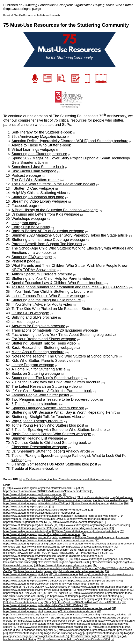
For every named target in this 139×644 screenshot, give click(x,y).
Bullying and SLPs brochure (34, 317)
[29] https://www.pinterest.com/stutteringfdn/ (87, 547)
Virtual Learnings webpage (33, 150)
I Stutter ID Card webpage (33, 188)
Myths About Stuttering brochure (38, 352)
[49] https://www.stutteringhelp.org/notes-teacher (100, 590)
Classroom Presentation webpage (39, 447)
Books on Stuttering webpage (36, 374)
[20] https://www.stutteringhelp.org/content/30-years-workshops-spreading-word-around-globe (67, 527)
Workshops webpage (29, 219)
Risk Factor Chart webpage (34, 171)
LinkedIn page (23, 322)
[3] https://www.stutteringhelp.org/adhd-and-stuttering (48, 493)
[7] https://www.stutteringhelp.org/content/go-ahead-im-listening (92, 500)
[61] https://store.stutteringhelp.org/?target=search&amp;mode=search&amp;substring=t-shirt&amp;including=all (67, 613)
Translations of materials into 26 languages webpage (55, 330)
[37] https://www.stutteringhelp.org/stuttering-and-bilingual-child (50, 567)
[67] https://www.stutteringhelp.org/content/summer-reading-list (50, 627)
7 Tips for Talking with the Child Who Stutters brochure (56, 382)
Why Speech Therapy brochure (37, 421)
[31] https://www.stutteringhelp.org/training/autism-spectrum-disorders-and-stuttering (58, 554)
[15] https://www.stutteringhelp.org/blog (87, 519)
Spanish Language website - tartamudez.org (48, 408)
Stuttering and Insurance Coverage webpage (48, 240)
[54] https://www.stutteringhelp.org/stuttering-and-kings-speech (96, 599)
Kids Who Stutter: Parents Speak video (43, 361)
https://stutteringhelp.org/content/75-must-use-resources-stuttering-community (66, 479)
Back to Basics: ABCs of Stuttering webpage (48, 231)
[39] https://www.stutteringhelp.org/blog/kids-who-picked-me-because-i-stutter (59, 571)
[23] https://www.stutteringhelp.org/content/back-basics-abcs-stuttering (64, 533)
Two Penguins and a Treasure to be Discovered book (55, 399)
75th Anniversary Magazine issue (39, 137)
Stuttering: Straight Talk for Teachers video (46, 417)
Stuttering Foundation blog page (38, 197)
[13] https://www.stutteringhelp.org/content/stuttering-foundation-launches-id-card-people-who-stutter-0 (61, 514)
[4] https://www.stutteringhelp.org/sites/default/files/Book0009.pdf (40, 496)
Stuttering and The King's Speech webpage (47, 378)
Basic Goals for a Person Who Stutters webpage (51, 434)
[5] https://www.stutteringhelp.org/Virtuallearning (105, 497)
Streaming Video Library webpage (39, 201)
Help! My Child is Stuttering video (39, 193)
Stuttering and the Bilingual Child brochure (46, 300)
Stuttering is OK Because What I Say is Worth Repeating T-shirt (64, 412)
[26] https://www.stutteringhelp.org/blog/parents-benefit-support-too (54, 540)
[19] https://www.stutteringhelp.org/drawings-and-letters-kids (89, 525)
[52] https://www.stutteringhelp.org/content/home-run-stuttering (82, 596)
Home (6, 15)
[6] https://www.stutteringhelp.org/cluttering (28, 500)
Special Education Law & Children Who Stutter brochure (57, 283)
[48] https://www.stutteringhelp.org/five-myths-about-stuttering (68, 588)
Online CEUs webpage (30, 313)
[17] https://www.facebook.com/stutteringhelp (74, 522)
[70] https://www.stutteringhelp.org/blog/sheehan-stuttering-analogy (43, 633)
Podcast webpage (26, 175)
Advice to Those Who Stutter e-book (41, 145)
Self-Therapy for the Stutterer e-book (42, 132)
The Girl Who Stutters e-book (35, 180)
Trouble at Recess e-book (33, 469)
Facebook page (24, 206)
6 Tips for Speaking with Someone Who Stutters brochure (59, 430)
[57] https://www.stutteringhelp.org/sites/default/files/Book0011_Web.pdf (65, 604)
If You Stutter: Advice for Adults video (42, 304)
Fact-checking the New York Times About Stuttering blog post (62, 335)
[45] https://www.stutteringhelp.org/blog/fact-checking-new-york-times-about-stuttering (63, 582)
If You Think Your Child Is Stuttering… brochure (50, 291)
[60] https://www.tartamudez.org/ (77, 611)
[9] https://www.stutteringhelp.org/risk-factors (97, 503)
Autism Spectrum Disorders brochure (42, 274)
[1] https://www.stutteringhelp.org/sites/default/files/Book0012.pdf (42, 488)
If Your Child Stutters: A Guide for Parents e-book (52, 391)
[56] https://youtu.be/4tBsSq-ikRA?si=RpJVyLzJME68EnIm (86, 602)
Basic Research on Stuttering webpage (43, 348)
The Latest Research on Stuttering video (45, 386)
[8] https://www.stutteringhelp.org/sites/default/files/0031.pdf (68, 502)
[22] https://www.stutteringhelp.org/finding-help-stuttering (86, 531)
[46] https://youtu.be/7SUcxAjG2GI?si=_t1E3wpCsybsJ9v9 (54, 585)
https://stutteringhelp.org (22, 9)
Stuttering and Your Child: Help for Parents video (51, 278)
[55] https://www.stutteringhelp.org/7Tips (27, 602)
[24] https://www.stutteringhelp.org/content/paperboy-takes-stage (45, 536)
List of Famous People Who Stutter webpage (48, 296)
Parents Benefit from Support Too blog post (47, 244)
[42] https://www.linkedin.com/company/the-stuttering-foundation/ (66, 577)
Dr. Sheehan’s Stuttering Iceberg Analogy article (51, 451)
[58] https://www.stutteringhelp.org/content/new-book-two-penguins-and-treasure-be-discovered (57, 607)
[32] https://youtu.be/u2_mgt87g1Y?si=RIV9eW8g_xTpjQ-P (53, 557)
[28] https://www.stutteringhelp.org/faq (38, 547)
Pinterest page (23, 261)
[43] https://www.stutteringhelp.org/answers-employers (56, 579)
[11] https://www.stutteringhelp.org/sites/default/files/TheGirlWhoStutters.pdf (45, 508)
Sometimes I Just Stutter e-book (38, 167)
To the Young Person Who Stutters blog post (48, 425)
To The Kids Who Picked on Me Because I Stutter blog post (60, 309)
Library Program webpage (33, 365)
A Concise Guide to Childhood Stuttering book (49, 443)
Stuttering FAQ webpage (32, 257)
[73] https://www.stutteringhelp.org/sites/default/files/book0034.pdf (75, 639)
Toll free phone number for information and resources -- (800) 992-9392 (70, 287)
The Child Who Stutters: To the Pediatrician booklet (53, 184)
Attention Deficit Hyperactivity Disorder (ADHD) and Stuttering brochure (70, 141)
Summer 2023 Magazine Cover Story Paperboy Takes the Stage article (70, 235)
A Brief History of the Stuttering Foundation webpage (55, 210)
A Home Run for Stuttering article (39, 369)
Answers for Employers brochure (38, 326)
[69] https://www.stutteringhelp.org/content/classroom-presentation (93, 630)
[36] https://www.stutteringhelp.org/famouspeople (63, 565)
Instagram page (24, 223)
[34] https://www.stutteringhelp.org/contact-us (59, 562)
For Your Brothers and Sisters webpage (44, 339)
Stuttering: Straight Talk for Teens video (44, 343)
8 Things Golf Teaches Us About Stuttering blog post (54, 464)
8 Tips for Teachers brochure (35, 404)
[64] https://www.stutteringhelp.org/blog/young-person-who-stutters (52, 621)
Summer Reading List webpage (37, 438)
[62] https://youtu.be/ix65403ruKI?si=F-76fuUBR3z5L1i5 (36, 618)
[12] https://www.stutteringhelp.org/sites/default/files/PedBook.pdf (48, 511)
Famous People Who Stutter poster (40, 395)
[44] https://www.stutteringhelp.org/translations (90, 581)
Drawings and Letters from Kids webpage (45, 214)
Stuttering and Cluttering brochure (39, 154)
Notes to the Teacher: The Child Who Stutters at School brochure (65, 356)
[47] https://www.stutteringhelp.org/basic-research (97, 587)
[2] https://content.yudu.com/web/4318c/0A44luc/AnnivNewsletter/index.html (46, 490)
